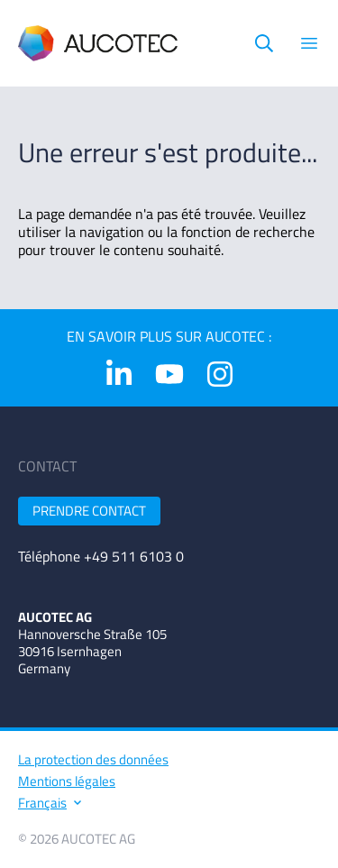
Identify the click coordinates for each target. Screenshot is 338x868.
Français (49, 803)
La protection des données (93, 759)
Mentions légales (67, 781)
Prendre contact (89, 511)
